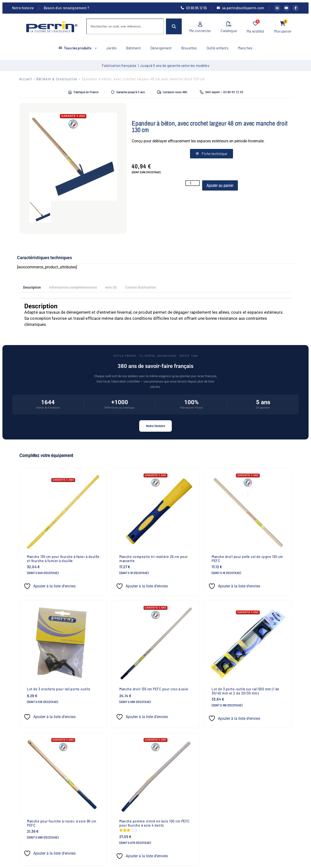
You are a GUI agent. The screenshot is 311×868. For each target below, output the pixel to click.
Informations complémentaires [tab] (73, 287)
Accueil (26, 79)
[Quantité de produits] (192, 183)
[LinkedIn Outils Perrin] (277, 8)
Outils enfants (218, 48)
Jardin (111, 48)
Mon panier (283, 27)
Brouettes (189, 48)
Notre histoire (23, 8)
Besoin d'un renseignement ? (66, 8)
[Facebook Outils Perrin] (296, 8)
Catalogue (229, 27)
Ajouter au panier (220, 185)
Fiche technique (212, 154)
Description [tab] (32, 287)
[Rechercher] (174, 26)
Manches (246, 48)
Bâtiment (133, 48)
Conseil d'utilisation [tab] (140, 287)
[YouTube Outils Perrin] (286, 8)
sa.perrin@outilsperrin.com (240, 8)
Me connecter (200, 27)
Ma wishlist (255, 27)
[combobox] (125, 26)
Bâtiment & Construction (57, 79)
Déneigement (161, 48)
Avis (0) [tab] (111, 287)
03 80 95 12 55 (193, 8)
